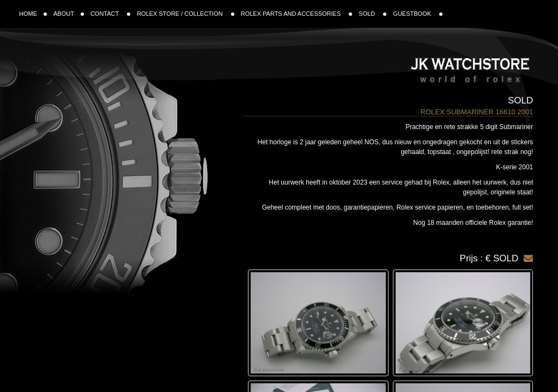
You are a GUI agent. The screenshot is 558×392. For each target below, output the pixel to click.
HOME (33, 14)
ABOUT (69, 14)
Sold (520, 100)
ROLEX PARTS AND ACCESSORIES (297, 14)
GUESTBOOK (418, 14)
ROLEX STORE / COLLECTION (186, 14)
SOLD (372, 14)
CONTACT (110, 14)
